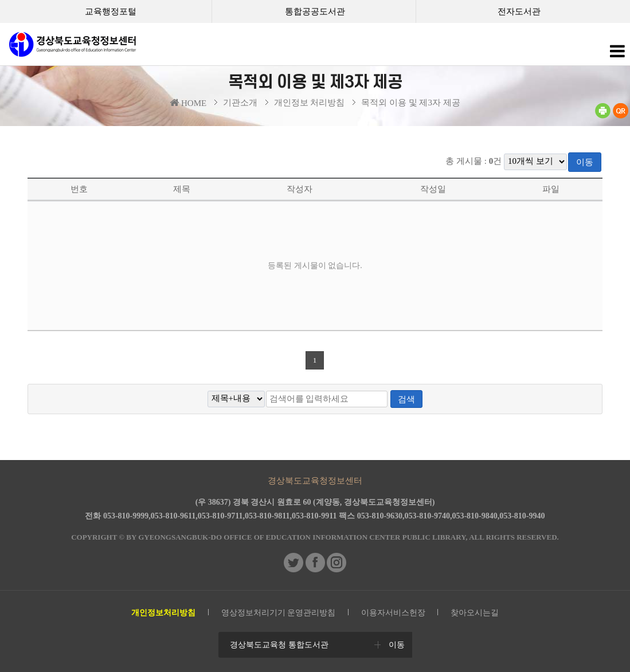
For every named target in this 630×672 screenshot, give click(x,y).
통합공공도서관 (315, 11)
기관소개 (240, 103)
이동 (585, 162)
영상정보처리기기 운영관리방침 (279, 613)
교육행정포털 (111, 11)
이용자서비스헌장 (393, 613)
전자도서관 (519, 11)
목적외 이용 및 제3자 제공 (411, 103)
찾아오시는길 (475, 613)
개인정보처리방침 (163, 613)
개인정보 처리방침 (310, 103)
